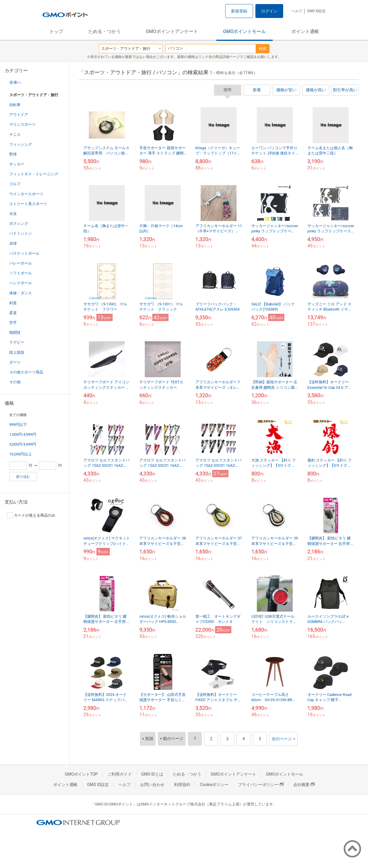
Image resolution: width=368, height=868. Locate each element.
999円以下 (18, 425)
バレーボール (21, 263)
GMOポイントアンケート (172, 31)
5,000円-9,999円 (23, 444)
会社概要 (304, 785)
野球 (13, 154)
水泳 (13, 214)
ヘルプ (297, 11)
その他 (15, 382)
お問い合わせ (152, 785)
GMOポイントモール (245, 31)
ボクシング (19, 224)
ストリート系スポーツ (28, 204)
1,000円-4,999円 (23, 434)
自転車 (15, 105)
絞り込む (23, 477)
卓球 (13, 244)
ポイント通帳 (305, 31)
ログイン (269, 11)
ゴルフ (15, 184)
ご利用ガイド (120, 774)
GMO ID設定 (316, 11)
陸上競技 (17, 352)
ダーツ (15, 362)
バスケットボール (24, 253)
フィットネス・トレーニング (34, 174)
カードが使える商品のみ (31, 515)
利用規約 (182, 785)
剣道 (13, 303)
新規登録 (239, 11)
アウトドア (19, 115)
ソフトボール (21, 273)
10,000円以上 (21, 454)
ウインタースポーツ (26, 194)
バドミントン (21, 233)
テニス (15, 135)
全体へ (15, 82)
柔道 (13, 313)
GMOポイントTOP (81, 774)
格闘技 (15, 332)
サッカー (17, 164)
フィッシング (21, 144)
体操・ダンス (21, 293)
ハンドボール (21, 283)
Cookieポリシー (214, 785)
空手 (13, 323)
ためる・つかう (105, 31)
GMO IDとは (152, 774)
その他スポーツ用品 (26, 372)
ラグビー (17, 342)
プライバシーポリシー (261, 785)
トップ (56, 31)
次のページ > (283, 739)
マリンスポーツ (22, 124)
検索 (263, 49)
